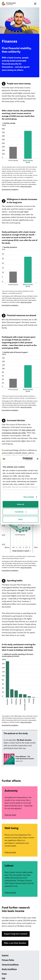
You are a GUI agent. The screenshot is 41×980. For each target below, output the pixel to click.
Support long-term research (16, 934)
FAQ (4, 979)
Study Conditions (9, 969)
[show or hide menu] (35, 4)
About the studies (26, 187)
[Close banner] (38, 459)
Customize (21, 512)
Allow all (20, 504)
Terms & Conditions (10, 965)
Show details (29, 497)
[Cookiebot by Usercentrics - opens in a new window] (24, 459)
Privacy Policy (8, 960)
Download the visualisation (10, 190)
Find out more (10, 815)
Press (4, 974)
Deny (20, 519)
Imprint (5, 956)
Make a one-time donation (15, 943)
